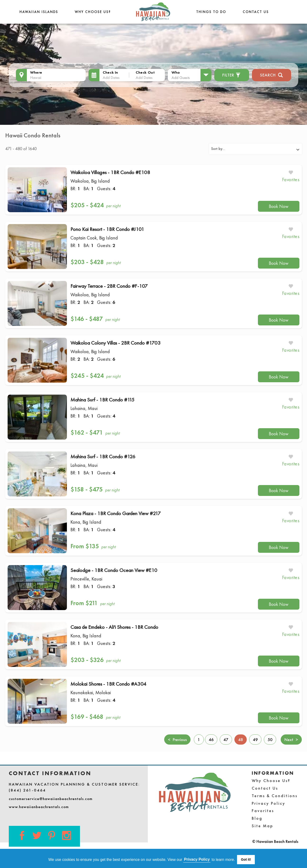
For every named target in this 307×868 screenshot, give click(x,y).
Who (176, 72)
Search (272, 74)
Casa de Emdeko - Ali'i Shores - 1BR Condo (114, 627)
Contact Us (256, 12)
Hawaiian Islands (39, 12)
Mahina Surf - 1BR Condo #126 (103, 456)
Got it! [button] (246, 859)
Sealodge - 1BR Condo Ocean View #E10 (114, 570)
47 (226, 740)
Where (36, 72)
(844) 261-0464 (27, 790)
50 (270, 740)
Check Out (145, 72)
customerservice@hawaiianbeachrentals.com (51, 799)
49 (255, 740)
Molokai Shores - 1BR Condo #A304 (108, 684)
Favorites (263, 811)
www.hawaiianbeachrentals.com (39, 807)
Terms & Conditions (275, 796)
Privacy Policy (269, 803)
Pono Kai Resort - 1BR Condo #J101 (107, 229)
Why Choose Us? (93, 12)
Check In (110, 72)
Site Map (263, 826)
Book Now (279, 206)
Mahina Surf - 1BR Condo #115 (102, 400)
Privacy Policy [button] (197, 859)
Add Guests (181, 77)
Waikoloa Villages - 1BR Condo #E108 (110, 172)
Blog (257, 818)
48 (242, 739)
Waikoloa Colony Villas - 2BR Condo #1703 (116, 343)
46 (211, 740)
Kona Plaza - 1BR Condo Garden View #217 (116, 513)
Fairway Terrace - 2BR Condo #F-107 (109, 286)
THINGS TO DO (211, 12)
